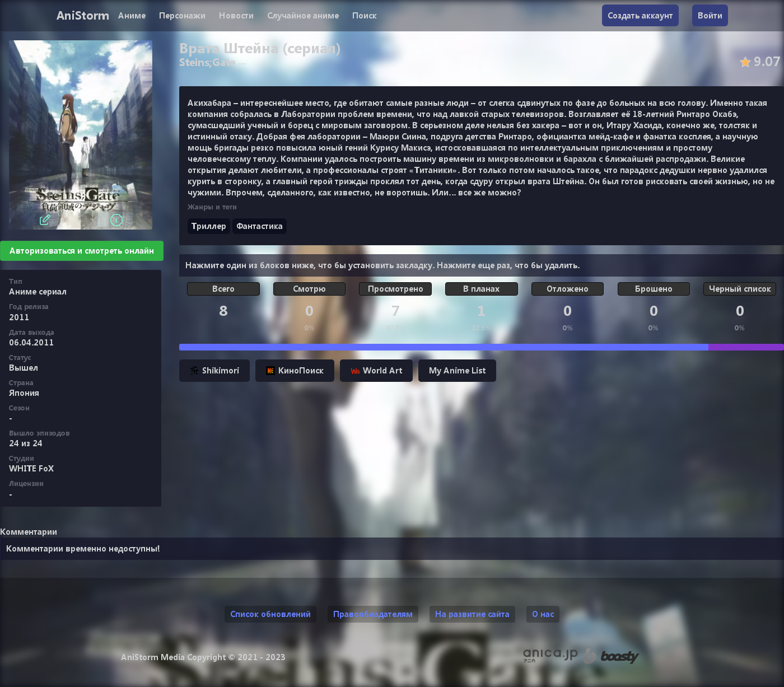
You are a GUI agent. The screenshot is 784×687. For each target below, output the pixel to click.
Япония (24, 393)
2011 (19, 317)
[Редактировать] (45, 220)
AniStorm (83, 15)
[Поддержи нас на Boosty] (612, 656)
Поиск (365, 15)
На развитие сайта (472, 614)
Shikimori (214, 370)
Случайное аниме (303, 15)
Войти (710, 15)
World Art (376, 370)
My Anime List (457, 370)
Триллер (209, 226)
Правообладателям (373, 614)
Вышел (24, 368)
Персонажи (182, 15)
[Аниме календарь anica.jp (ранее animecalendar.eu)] (550, 656)
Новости (236, 15)
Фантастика (260, 226)
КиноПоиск (295, 370)
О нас (543, 614)
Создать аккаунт (640, 15)
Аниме (132, 15)
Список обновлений (270, 614)
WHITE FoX (31, 468)
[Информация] (116, 220)
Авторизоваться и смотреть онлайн (82, 251)
